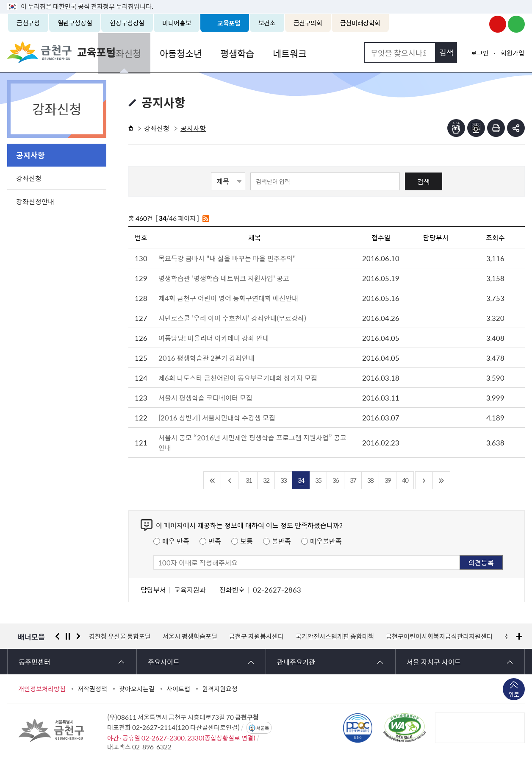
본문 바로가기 (266, 0)
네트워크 (317, 52)
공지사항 (30, 155)
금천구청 (28, 23)
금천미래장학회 (360, 23)
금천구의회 (308, 23)
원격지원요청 (220, 689)
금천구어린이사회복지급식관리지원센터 (439, 636)
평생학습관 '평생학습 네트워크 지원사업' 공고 (224, 278)
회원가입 (513, 53)
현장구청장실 (127, 23)
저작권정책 (92, 689)
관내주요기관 (296, 662)
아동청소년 (211, 52)
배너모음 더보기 (519, 636)
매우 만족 (176, 541)
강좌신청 (156, 52)
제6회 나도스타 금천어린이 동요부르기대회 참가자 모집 (238, 378)
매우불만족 (326, 541)
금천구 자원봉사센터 (256, 636)
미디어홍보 (177, 23)
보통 (247, 541)
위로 (514, 695)
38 (370, 480)
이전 (57, 636)
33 (283, 480)
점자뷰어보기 (456, 128)
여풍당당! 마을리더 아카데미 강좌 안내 (214, 338)
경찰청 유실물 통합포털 (120, 636)
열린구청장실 (75, 23)
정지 (68, 636)
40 (405, 480)
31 (249, 480)
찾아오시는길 (137, 689)
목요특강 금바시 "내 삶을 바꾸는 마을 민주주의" (227, 258)
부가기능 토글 (516, 128)
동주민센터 (35, 662)
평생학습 (266, 52)
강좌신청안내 (35, 201)
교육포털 (229, 23)
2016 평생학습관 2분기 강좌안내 (206, 358)
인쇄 (496, 128)
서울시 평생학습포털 (190, 636)
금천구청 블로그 (516, 24)
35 (318, 480)
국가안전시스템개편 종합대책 (335, 636)
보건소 (267, 23)
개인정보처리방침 (42, 689)
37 (353, 480)
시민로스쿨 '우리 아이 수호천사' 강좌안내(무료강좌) (232, 318)
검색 (424, 181)
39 (388, 480)
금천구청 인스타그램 (479, 24)
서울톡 (263, 728)
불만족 (281, 541)
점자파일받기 (476, 128)
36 (335, 480)
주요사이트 (164, 662)
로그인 (480, 53)
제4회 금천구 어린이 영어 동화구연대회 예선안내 (228, 298)
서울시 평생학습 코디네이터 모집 (205, 398)
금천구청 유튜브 (498, 24)
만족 (215, 541)
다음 (78, 636)
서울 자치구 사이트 (434, 662)
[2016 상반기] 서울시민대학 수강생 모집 (217, 418)
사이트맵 (178, 689)
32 (266, 480)
